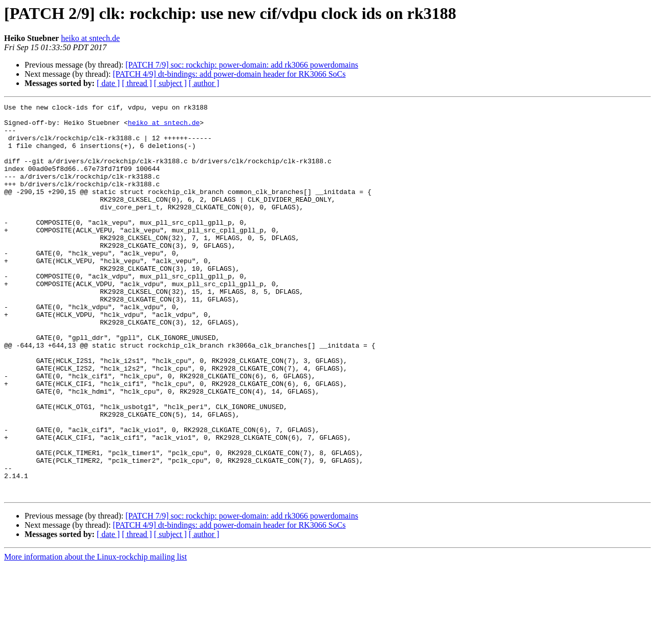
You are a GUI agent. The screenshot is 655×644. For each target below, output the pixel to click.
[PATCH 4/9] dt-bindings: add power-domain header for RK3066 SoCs (229, 74)
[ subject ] (170, 83)
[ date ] (108, 83)
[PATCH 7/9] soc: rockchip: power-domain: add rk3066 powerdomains (242, 65)
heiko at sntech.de (90, 38)
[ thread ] (137, 83)
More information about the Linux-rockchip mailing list (95, 635)
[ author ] (204, 83)
